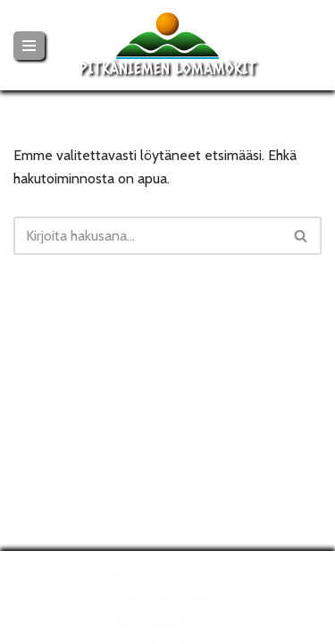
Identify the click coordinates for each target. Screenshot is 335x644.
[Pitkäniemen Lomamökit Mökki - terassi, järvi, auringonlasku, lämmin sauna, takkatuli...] (168, 45)
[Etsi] (147, 236)
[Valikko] (29, 46)
